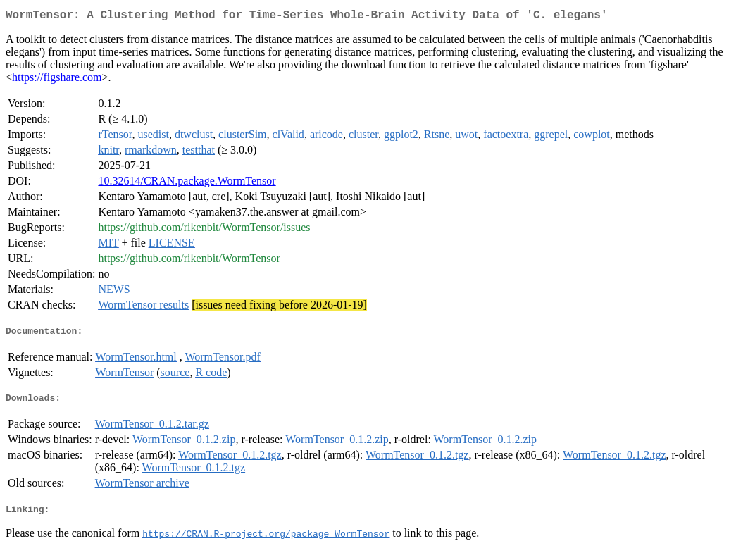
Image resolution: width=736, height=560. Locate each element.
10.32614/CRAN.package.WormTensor (187, 183)
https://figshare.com (57, 80)
